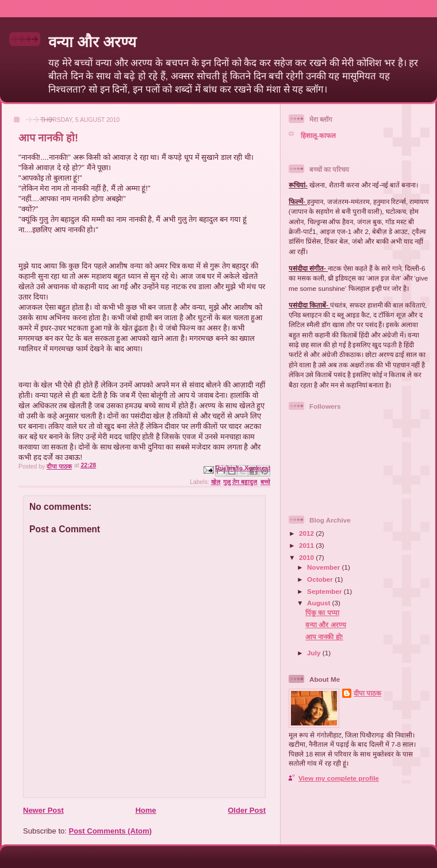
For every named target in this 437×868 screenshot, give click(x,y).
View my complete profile (339, 778)
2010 (307, 557)
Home (145, 810)
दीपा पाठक (367, 693)
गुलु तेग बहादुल (240, 482)
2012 (307, 533)
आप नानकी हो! (324, 637)
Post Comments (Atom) (110, 831)
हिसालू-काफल (318, 135)
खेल (216, 482)
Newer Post (43, 810)
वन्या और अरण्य (92, 42)
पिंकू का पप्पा (322, 612)
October (321, 579)
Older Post (247, 810)
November (324, 567)
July (315, 653)
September (325, 591)
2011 (307, 545)
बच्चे (265, 482)
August (320, 603)
